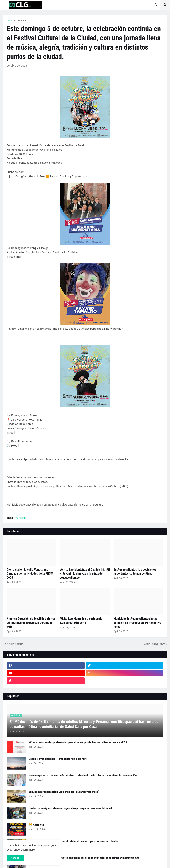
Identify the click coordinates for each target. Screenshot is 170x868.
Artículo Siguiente (155, 644)
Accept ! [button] (15, 858)
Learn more (28, 850)
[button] (4, 5)
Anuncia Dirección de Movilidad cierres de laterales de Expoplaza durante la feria (31, 623)
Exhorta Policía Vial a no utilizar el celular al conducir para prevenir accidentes (74, 841)
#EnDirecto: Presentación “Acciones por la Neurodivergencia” (64, 792)
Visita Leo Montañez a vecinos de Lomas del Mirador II (81, 621)
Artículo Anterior (15, 644)
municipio (22, 20)
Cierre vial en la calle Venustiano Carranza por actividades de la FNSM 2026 (30, 574)
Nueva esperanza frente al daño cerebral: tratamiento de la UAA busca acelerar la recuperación (83, 775)
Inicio (10, 20)
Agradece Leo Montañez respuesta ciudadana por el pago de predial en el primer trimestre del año (84, 858)
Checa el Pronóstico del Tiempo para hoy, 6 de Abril (58, 759)
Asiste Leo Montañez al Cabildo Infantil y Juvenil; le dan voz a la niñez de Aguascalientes (85, 574)
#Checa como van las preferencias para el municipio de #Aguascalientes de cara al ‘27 (78, 742)
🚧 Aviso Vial (37, 825)
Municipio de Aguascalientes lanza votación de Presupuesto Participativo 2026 (137, 623)
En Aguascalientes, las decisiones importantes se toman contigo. (135, 571)
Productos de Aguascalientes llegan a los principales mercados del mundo (71, 808)
